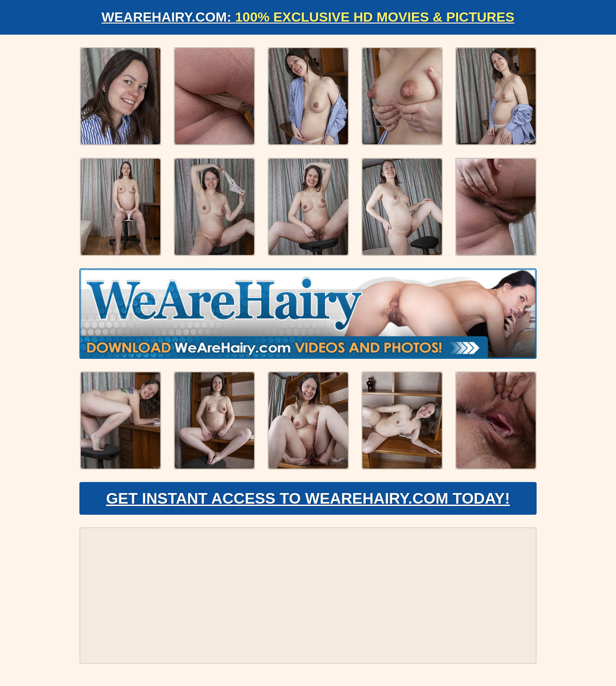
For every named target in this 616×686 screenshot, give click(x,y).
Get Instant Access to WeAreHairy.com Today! (308, 498)
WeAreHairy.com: (308, 17)
